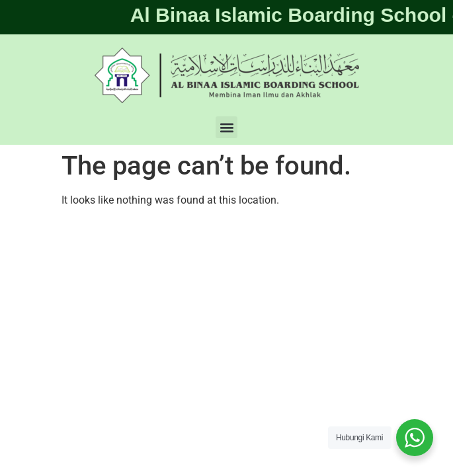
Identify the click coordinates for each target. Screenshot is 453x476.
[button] (226, 127)
